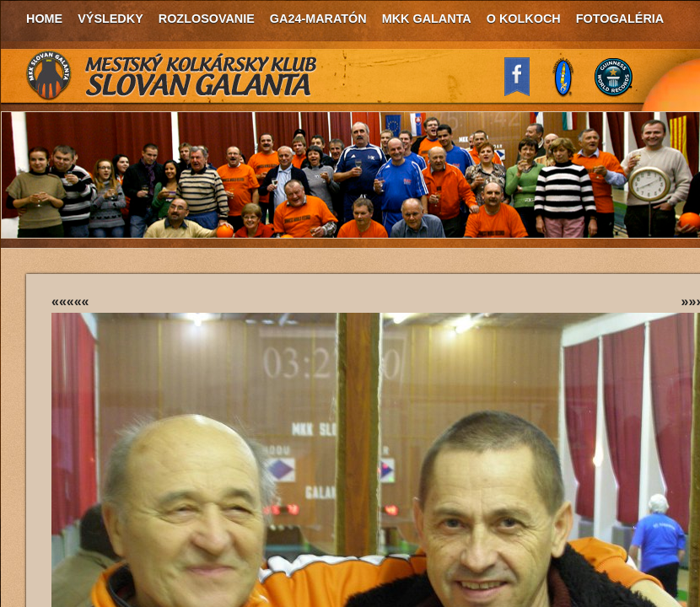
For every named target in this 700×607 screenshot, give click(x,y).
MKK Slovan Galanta (172, 76)
